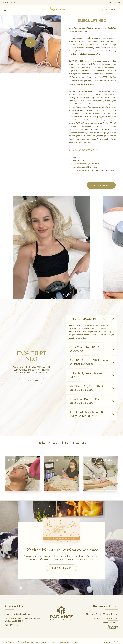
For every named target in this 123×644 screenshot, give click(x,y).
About (54, 642)
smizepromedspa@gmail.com (18, 614)
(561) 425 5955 (11, 625)
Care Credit (65, 642)
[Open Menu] (5, 10)
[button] (115, 473)
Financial (76, 642)
